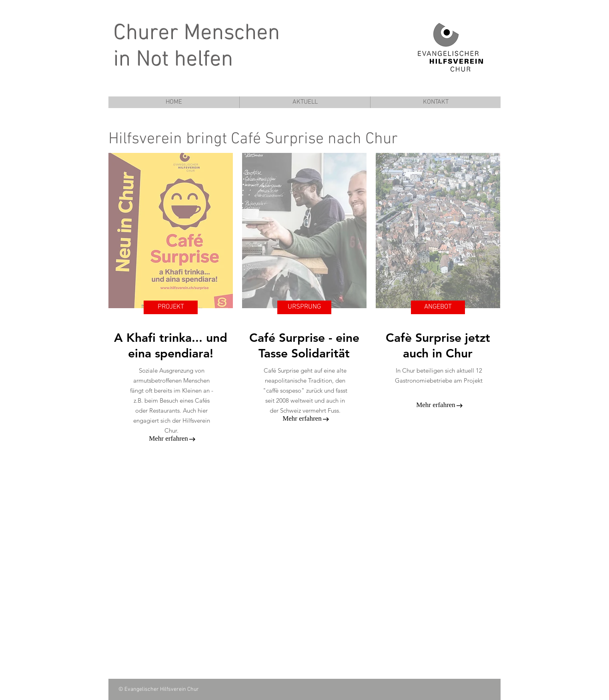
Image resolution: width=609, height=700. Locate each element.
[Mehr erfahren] (168, 439)
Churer (146, 34)
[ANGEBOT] (438, 307)
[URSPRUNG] (304, 307)
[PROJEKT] (171, 307)
